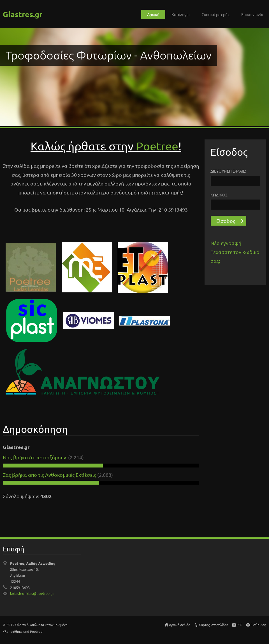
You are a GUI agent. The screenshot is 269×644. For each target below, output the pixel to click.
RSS (239, 625)
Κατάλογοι (181, 14)
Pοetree (157, 146)
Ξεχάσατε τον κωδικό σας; (235, 256)
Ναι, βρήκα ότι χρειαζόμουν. (35, 457)
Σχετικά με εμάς (215, 14)
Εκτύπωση (258, 625)
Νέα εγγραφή (226, 243)
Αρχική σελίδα (180, 625)
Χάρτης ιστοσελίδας (213, 625)
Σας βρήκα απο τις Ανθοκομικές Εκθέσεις (50, 475)
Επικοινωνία (252, 14)
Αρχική (153, 14)
